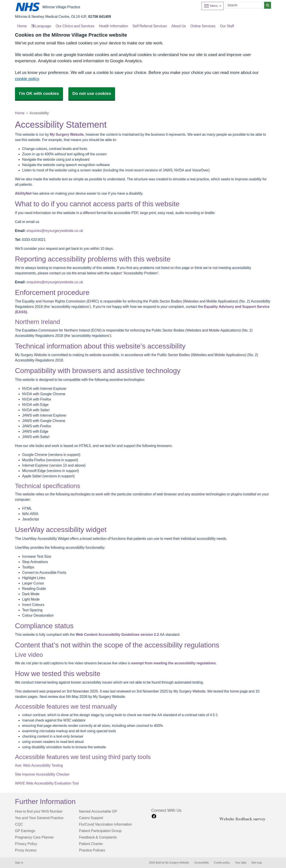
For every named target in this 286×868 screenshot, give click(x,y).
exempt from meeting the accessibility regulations (173, 663)
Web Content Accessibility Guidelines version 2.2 (117, 634)
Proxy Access (26, 850)
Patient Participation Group (100, 831)
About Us (179, 26)
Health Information (114, 26)
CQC (19, 824)
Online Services (203, 26)
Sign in (19, 863)
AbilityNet (23, 193)
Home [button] (22, 26)
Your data (241, 863)
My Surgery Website (67, 134)
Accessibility (201, 863)
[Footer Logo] (243, 819)
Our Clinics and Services (75, 26)
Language (41, 26)
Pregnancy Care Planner (34, 837)
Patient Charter (91, 844)
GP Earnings (25, 831)
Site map (257, 863)
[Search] (245, 5)
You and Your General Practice (39, 818)
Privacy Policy (26, 844)
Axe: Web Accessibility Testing (39, 765)
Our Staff (227, 26)
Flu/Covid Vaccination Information (106, 824)
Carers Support (91, 818)
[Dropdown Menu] (213, 6)
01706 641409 (100, 17)
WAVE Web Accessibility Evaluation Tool (47, 783)
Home (20, 113)
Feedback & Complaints (98, 837)
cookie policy (27, 79)
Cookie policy (222, 863)
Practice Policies (92, 850)
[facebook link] (154, 816)
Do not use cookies (92, 93)
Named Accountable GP (98, 811)
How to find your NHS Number (39, 811)
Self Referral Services (150, 26)
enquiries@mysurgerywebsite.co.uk (55, 231)
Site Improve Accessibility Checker (42, 774)
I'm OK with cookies (39, 93)
